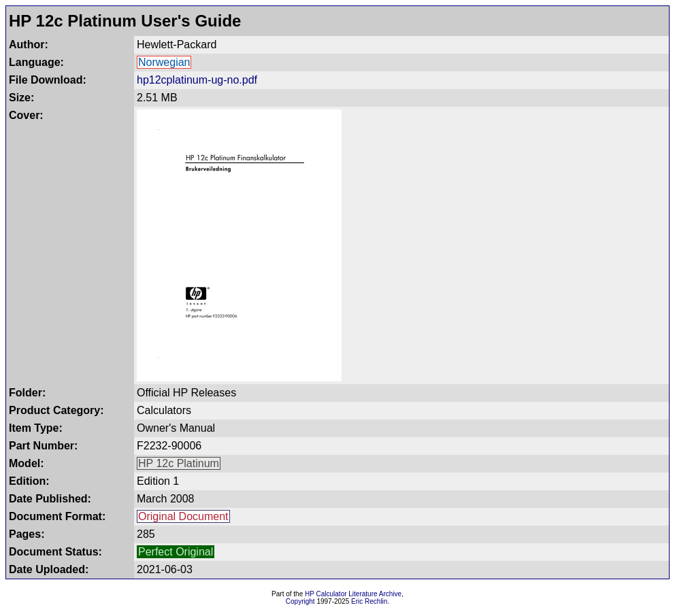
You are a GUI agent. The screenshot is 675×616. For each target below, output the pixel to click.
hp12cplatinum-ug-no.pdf (197, 80)
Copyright (300, 601)
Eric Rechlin (369, 601)
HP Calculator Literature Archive (353, 594)
